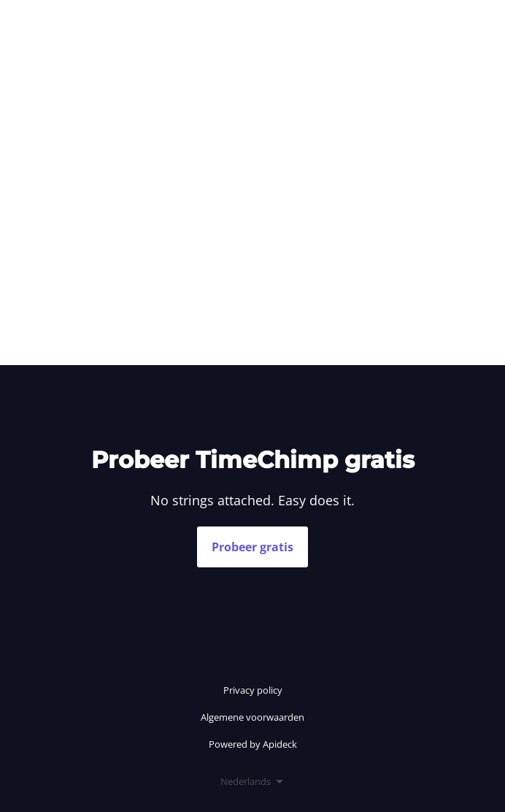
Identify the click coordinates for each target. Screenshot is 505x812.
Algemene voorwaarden (252, 717)
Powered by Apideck (253, 744)
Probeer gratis (252, 547)
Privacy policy (253, 690)
